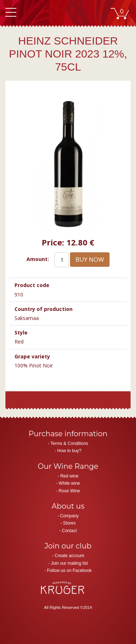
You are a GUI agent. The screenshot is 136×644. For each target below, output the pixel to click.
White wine (69, 483)
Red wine (69, 476)
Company (69, 516)
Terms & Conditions (69, 443)
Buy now (90, 259)
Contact (69, 531)
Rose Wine (69, 491)
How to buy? (69, 451)
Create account (69, 556)
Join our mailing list (69, 563)
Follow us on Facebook (69, 571)
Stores (69, 523)
